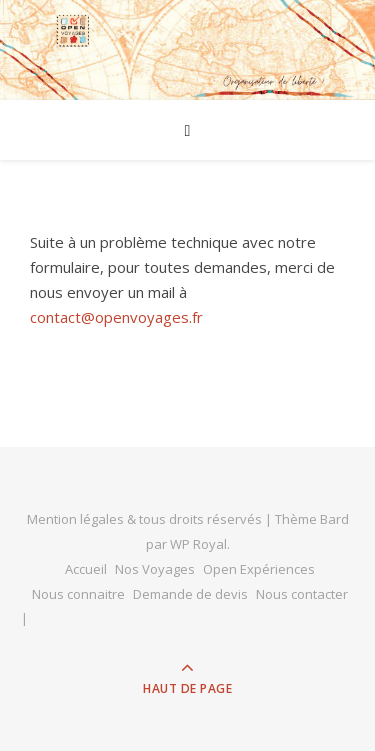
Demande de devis (190, 594)
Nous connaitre (78, 594)
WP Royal (198, 544)
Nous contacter (302, 594)
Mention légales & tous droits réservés (146, 519)
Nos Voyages (155, 569)
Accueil (86, 569)
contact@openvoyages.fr (116, 317)
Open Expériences (259, 569)
